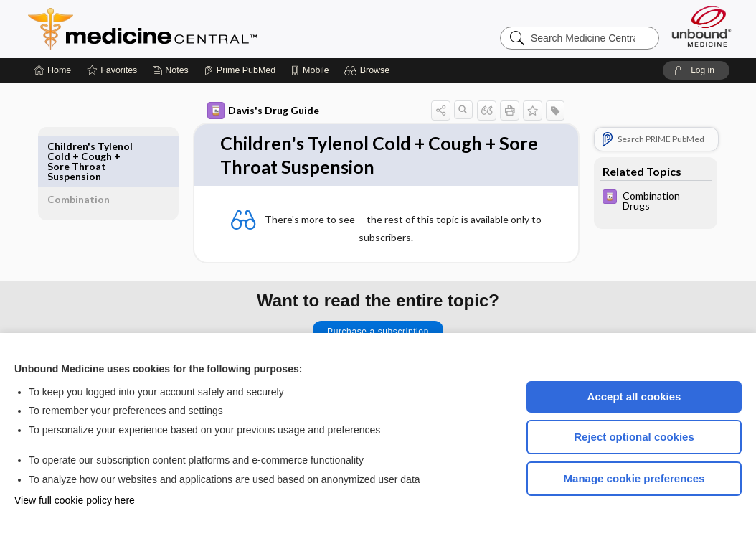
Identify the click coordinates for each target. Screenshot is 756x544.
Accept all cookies (634, 397)
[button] (369, 70)
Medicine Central (206, 29)
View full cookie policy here (75, 500)
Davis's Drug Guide (247, 111)
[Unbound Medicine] (701, 26)
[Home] (53, 70)
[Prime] (240, 70)
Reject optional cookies (634, 437)
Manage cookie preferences (634, 478)
